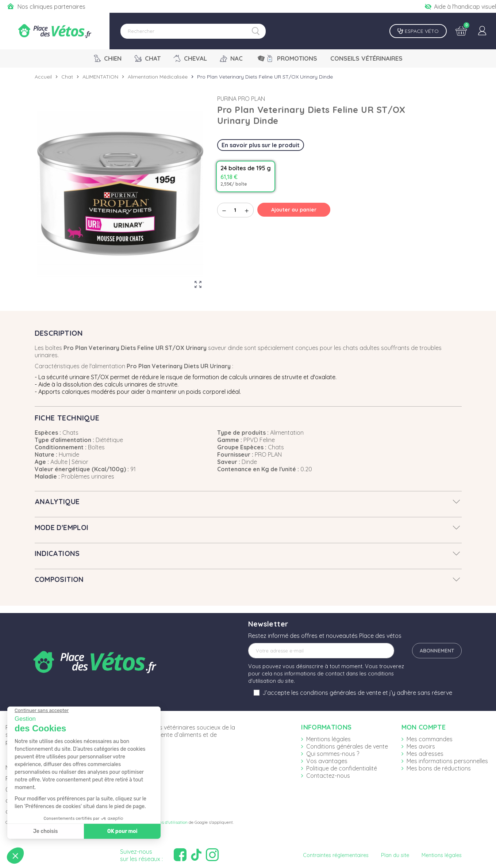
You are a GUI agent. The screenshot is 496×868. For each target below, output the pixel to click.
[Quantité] (235, 210)
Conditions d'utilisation (166, 822)
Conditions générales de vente (347, 746)
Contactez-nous (328, 776)
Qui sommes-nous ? (333, 754)
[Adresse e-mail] (321, 651)
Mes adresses (425, 754)
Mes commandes (430, 739)
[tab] (248, 502)
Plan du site (395, 855)
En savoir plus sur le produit (261, 145)
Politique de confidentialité (342, 768)
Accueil (43, 77)
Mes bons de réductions (439, 768)
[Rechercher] (193, 31)
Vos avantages (327, 761)
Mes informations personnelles (447, 761)
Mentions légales (328, 739)
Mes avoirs (421, 746)
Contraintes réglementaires (336, 855)
